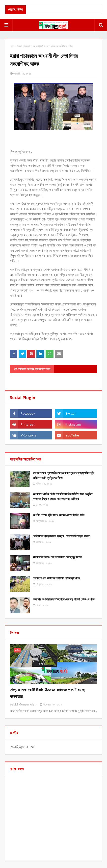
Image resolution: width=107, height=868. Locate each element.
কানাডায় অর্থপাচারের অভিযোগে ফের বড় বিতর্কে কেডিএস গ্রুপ (64, 599)
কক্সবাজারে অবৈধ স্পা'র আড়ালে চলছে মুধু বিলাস (57, 557)
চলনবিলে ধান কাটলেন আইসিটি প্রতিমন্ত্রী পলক (56, 578)
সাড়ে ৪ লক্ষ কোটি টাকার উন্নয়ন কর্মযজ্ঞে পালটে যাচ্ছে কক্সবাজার (47, 693)
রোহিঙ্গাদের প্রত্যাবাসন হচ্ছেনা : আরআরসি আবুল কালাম (61, 536)
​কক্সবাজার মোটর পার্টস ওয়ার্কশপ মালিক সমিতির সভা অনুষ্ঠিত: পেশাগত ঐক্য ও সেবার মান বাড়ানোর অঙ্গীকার (63, 496)
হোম (12, 46)
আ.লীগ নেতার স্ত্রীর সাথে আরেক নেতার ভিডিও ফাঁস (59, 515)
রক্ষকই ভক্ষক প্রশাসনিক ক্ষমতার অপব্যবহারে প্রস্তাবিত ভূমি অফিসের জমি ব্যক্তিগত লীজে (63, 475)
